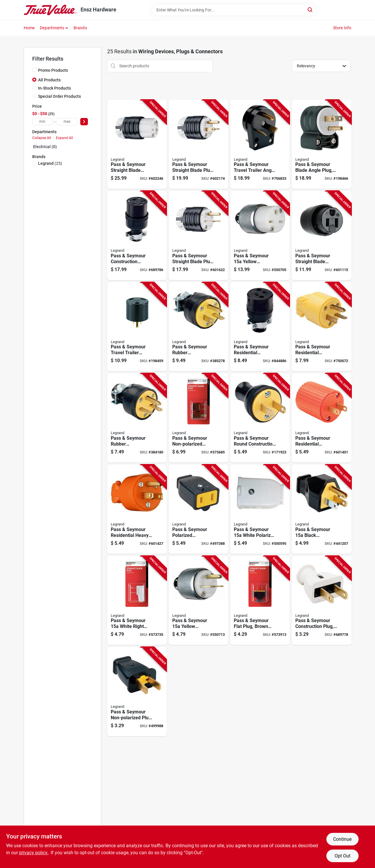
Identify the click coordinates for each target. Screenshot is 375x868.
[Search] (310, 10)
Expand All (64, 138)
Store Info (342, 28)
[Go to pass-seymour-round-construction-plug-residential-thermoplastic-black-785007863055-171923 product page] (260, 418)
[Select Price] (84, 122)
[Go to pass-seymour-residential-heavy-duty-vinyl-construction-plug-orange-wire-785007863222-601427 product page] (137, 509)
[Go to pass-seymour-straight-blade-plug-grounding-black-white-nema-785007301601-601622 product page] (198, 236)
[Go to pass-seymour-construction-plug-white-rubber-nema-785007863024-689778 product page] (322, 601)
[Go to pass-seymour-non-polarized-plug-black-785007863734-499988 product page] (137, 692)
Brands (80, 28)
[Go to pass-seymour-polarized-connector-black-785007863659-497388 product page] (198, 509)
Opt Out (342, 856)
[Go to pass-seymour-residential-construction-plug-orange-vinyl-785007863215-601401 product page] (322, 418)
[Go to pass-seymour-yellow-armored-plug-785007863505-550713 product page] (198, 601)
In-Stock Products (54, 88)
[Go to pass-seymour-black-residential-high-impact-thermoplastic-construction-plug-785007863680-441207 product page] (322, 509)
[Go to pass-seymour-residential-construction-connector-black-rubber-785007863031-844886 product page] (260, 327)
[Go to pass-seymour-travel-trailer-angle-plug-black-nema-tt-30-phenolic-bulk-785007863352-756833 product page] (260, 144)
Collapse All (42, 138)
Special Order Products (59, 96)
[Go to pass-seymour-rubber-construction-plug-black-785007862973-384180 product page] (137, 418)
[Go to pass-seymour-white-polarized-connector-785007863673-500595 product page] (260, 509)
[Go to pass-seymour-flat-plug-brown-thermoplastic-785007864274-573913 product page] (260, 601)
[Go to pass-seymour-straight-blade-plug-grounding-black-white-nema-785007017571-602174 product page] (198, 144)
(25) (50, 163)
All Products (49, 80)
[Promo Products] (34, 70)
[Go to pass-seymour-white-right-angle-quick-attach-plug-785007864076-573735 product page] (137, 601)
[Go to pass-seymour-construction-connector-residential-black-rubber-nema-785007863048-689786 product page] (137, 236)
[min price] (42, 122)
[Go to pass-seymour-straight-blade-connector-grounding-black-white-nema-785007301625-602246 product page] (137, 144)
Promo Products (53, 70)
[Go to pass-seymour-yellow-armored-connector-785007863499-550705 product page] (260, 236)
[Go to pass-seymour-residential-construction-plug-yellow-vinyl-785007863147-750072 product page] (322, 327)
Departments (52, 28)
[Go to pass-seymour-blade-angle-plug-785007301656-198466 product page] (322, 144)
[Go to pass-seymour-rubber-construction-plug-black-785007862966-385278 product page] (198, 327)
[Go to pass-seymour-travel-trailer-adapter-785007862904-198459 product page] (137, 327)
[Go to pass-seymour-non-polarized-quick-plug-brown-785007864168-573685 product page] (198, 418)
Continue (342, 839)
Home (29, 28)
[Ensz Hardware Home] (50, 10)
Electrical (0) (45, 147)
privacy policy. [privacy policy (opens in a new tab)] (34, 853)
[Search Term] (234, 10)
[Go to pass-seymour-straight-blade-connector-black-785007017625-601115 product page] (322, 236)
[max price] (67, 122)
